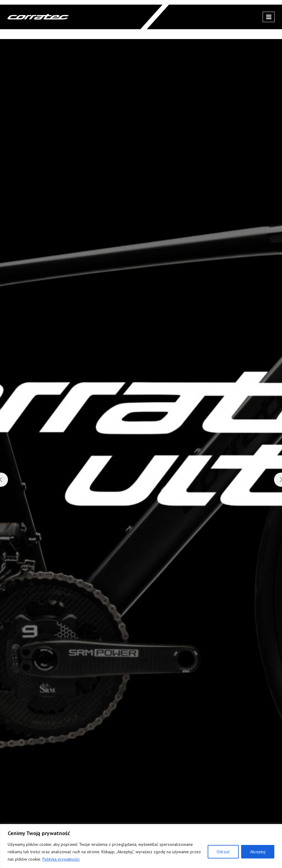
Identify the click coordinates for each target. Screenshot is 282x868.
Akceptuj (258, 852)
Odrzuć (223, 852)
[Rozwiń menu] (269, 17)
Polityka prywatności (61, 859)
